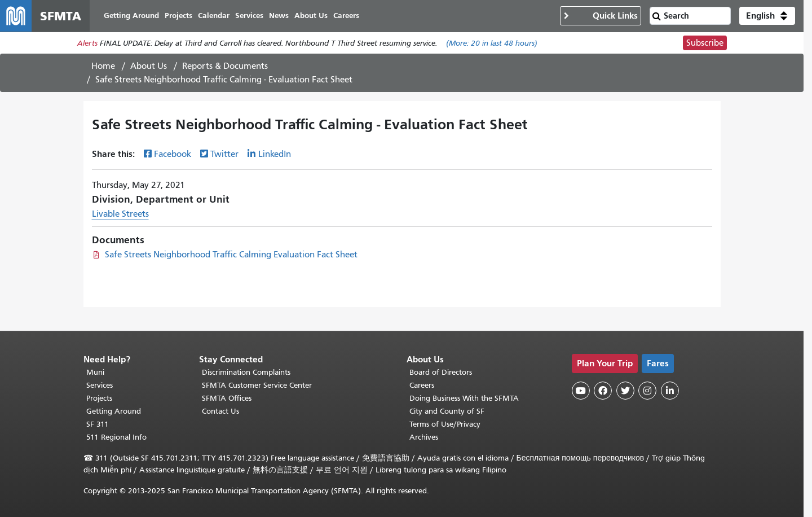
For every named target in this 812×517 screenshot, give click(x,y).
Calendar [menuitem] (214, 16)
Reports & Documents (225, 66)
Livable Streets (120, 214)
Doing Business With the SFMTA (464, 398)
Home (103, 66)
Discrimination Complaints (246, 372)
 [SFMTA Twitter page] (625, 391)
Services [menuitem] (249, 16)
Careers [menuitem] (346, 16)
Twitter (224, 154)
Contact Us (220, 411)
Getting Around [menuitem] (131, 16)
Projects (99, 398)
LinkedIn (275, 154)
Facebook (173, 154)
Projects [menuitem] (178, 16)
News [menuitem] (279, 16)
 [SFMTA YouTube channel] (581, 391)
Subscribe (705, 43)
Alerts (87, 43)
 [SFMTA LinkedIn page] (670, 391)
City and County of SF (447, 411)
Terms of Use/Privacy (445, 424)
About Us (149, 66)
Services (100, 385)
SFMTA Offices (227, 398)
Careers (422, 385)
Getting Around (114, 411)
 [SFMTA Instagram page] (647, 391)
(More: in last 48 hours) (492, 43)
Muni (95, 372)
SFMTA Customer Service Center (257, 385)
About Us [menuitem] (311, 16)
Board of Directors (441, 372)
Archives (424, 437)
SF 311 (98, 424)
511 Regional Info (116, 437)
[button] (767, 16)
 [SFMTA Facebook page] (603, 391)
